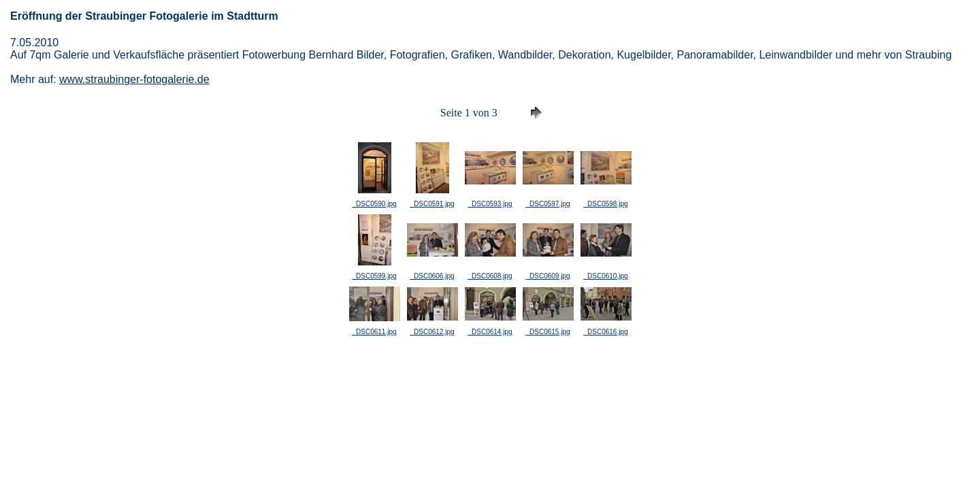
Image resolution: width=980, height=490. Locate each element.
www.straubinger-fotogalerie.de (134, 79)
